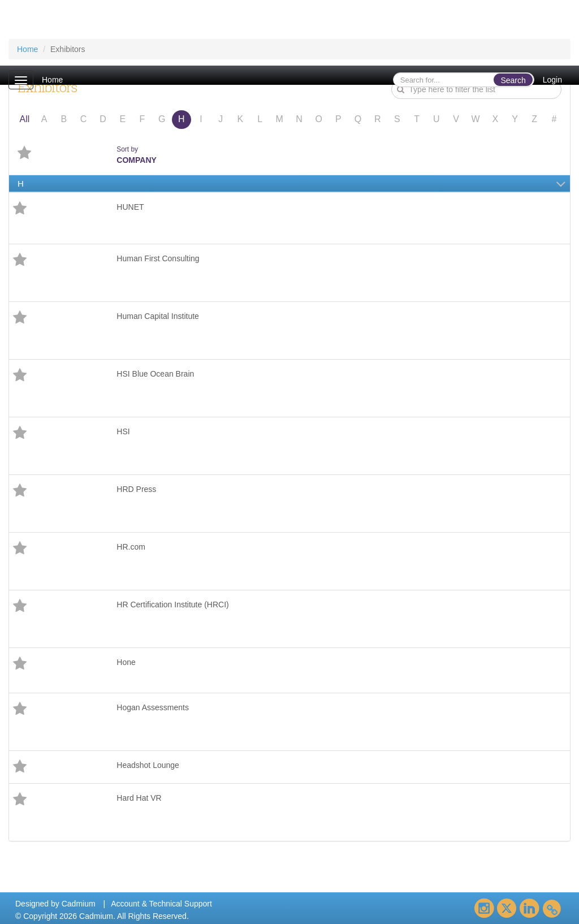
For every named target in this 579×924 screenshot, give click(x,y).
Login (552, 80)
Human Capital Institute (158, 316)
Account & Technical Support (161, 904)
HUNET (130, 207)
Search (513, 80)
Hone (126, 662)
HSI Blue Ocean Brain (155, 374)
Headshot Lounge (148, 765)
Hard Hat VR (139, 798)
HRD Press (136, 489)
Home (52, 80)
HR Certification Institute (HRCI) (172, 605)
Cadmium (79, 904)
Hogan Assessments (153, 707)
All (24, 119)
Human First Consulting (158, 258)
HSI (123, 431)
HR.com (131, 547)
